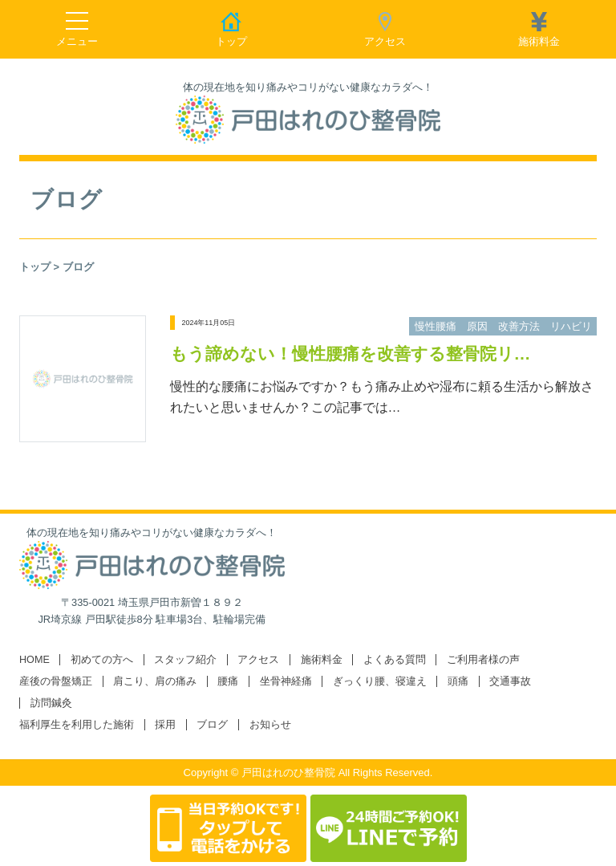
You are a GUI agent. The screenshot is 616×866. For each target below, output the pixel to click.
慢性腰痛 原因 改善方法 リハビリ (503, 326)
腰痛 (228, 681)
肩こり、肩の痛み (155, 681)
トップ (35, 267)
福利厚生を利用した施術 (77, 725)
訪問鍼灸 (51, 703)
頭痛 (458, 681)
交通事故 (510, 681)
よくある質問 (395, 660)
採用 (165, 725)
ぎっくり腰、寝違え (380, 681)
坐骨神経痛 (286, 681)
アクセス (258, 660)
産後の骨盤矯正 (56, 681)
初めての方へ (102, 660)
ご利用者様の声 (483, 660)
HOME (34, 660)
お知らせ (270, 725)
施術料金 (322, 660)
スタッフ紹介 (185, 660)
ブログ (212, 725)
